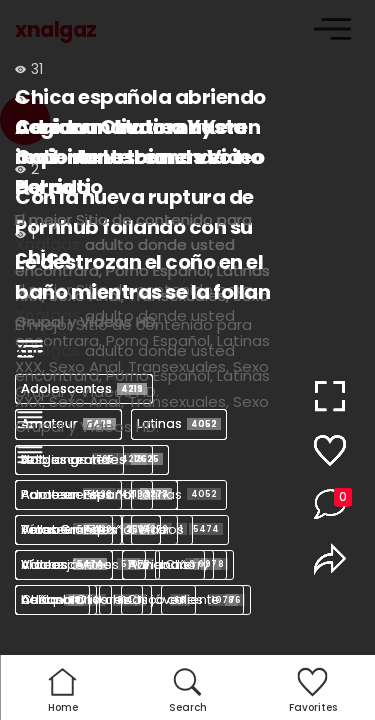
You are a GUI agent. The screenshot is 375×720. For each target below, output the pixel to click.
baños (56, 599)
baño (191, 564)
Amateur (68, 529)
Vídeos (180, 529)
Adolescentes (84, 494)
